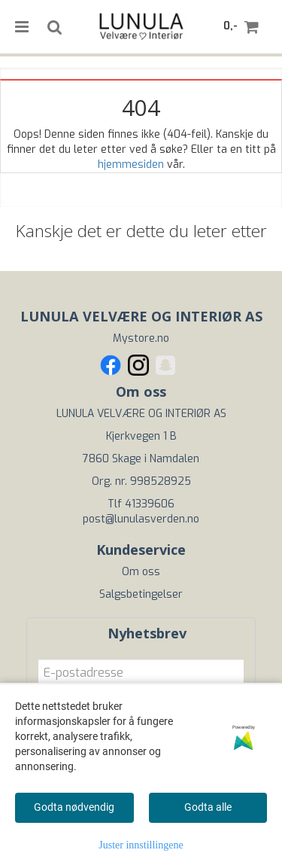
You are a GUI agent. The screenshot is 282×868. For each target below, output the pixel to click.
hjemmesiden (131, 164)
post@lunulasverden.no (141, 519)
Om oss (141, 572)
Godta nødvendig (74, 807)
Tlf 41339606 (141, 504)
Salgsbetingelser (141, 594)
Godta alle (208, 807)
